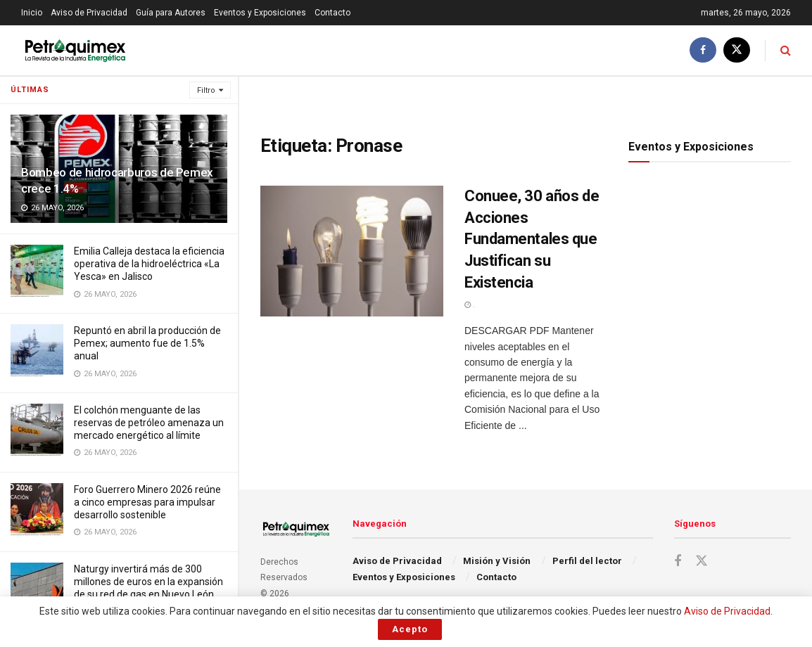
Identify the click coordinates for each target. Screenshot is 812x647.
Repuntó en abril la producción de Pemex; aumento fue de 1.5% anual (147, 343)
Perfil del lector (587, 561)
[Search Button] (786, 50)
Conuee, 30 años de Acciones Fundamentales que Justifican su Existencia (532, 239)
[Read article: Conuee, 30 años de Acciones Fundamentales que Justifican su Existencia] (352, 251)
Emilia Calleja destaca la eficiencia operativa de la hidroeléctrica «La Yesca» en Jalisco (149, 264)
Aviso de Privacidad (89, 13)
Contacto (332, 13)
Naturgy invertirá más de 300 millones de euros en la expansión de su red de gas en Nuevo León (148, 582)
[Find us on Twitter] (737, 50)
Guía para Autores (171, 13)
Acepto (410, 629)
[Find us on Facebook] (703, 50)
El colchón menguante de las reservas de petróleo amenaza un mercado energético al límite (149, 423)
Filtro (206, 90)
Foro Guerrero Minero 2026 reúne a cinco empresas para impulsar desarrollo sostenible (147, 502)
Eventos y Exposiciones (260, 13)
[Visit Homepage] (75, 50)
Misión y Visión (497, 561)
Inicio (32, 13)
